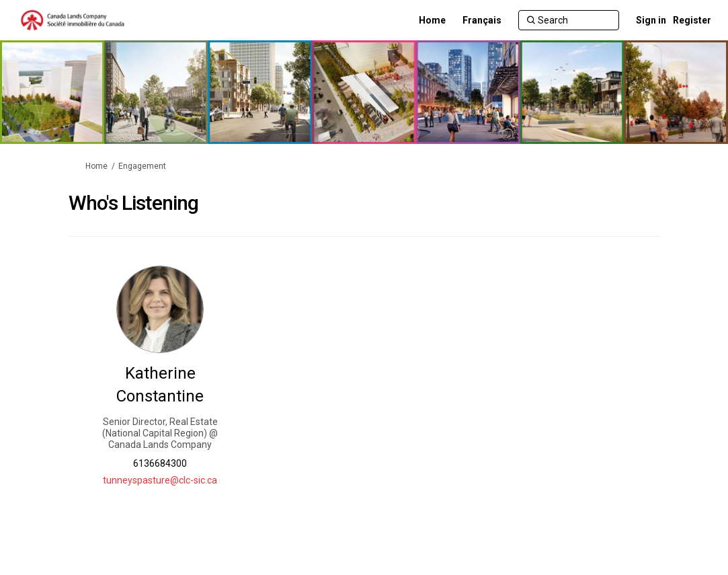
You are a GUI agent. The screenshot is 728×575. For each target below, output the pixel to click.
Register (692, 20)
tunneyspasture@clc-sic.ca (160, 480)
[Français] (482, 20)
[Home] (432, 20)
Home (96, 166)
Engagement (142, 166)
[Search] (569, 20)
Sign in (651, 20)
